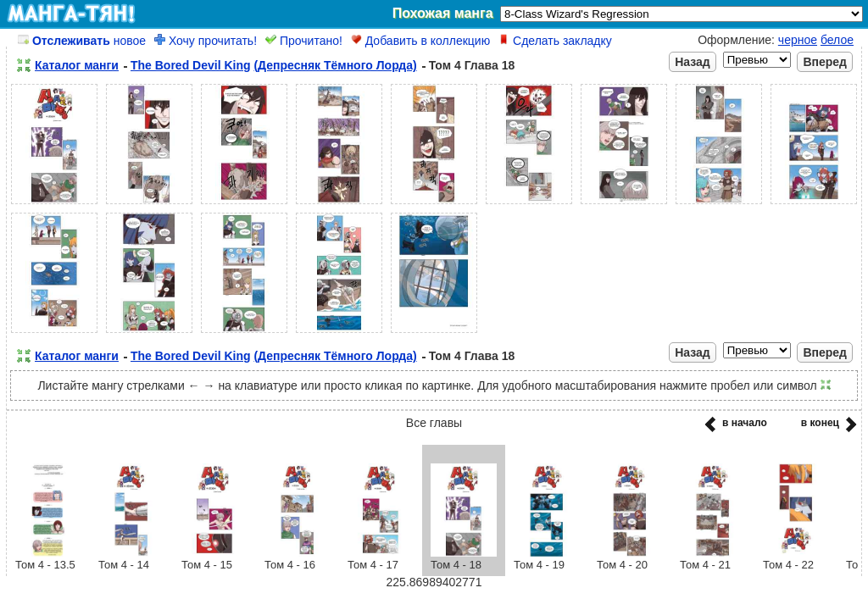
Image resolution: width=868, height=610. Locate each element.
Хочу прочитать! (206, 41)
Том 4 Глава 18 (472, 65)
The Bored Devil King (191, 65)
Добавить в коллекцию (420, 41)
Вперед (825, 62)
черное (798, 40)
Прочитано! (304, 41)
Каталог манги (77, 65)
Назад (693, 62)
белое (837, 40)
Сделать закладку (555, 41)
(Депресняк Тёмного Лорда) (335, 65)
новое (82, 41)
